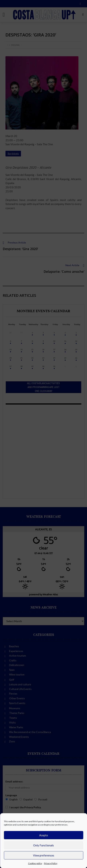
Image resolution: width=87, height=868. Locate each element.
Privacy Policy (51, 863)
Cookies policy (35, 863)
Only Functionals (43, 845)
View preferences (44, 855)
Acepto (44, 835)
